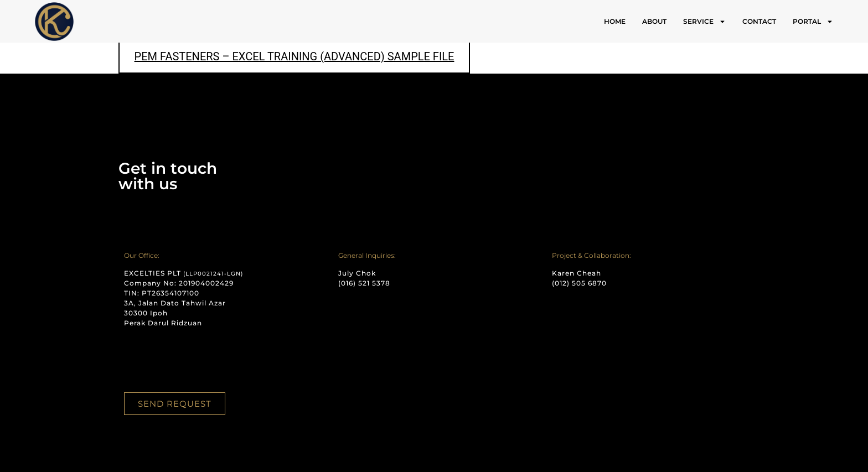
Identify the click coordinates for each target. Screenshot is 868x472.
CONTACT (759, 21)
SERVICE (704, 22)
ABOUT (654, 21)
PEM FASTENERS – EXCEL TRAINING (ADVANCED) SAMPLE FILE (294, 56)
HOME (615, 21)
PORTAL (813, 22)
